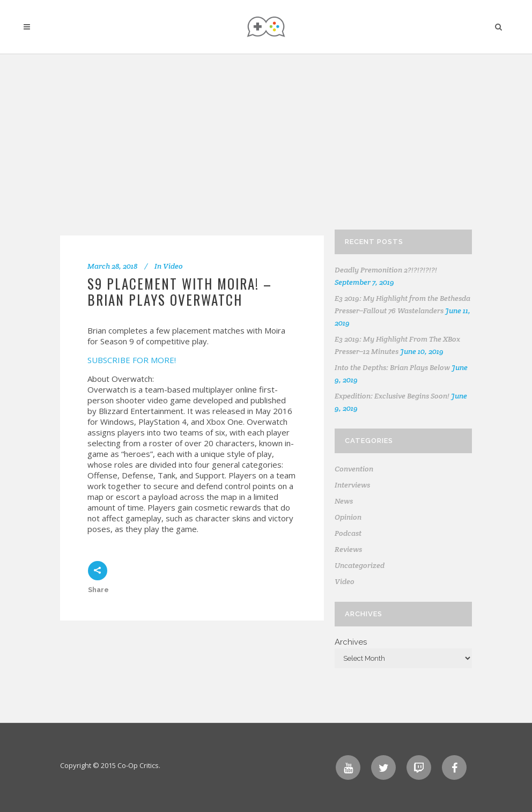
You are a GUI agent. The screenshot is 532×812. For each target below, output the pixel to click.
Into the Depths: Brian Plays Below (392, 367)
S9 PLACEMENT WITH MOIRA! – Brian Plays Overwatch (180, 291)
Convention (354, 469)
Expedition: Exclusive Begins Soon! (392, 396)
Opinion (348, 517)
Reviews (348, 549)
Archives (351, 642)
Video (173, 266)
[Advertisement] (415, 145)
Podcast (348, 533)
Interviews (352, 485)
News (344, 501)
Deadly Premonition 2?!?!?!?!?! (386, 270)
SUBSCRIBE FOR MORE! (132, 360)
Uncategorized (360, 565)
